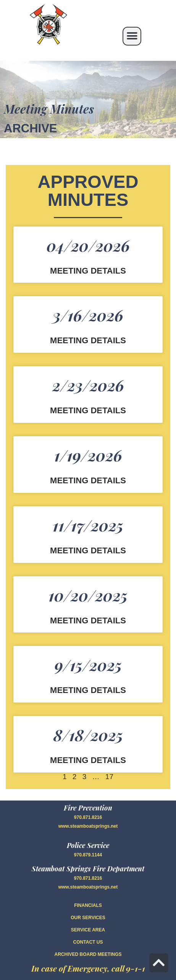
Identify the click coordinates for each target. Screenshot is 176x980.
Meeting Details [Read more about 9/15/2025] (88, 691)
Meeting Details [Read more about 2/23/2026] (88, 411)
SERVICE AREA (88, 930)
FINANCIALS (88, 905)
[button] (132, 36)
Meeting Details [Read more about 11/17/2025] (88, 551)
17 (109, 777)
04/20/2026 (88, 245)
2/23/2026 (88, 385)
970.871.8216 (88, 817)
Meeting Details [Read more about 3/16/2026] (88, 341)
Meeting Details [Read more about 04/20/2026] (88, 271)
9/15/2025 (88, 665)
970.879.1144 (88, 855)
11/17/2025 (88, 525)
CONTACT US (88, 942)
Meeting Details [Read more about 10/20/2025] (88, 621)
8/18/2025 (88, 735)
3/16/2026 (88, 315)
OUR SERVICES (88, 918)
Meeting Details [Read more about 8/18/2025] (88, 761)
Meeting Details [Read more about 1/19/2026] (88, 481)
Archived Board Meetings (88, 954)
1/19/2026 (88, 455)
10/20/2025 (88, 595)
